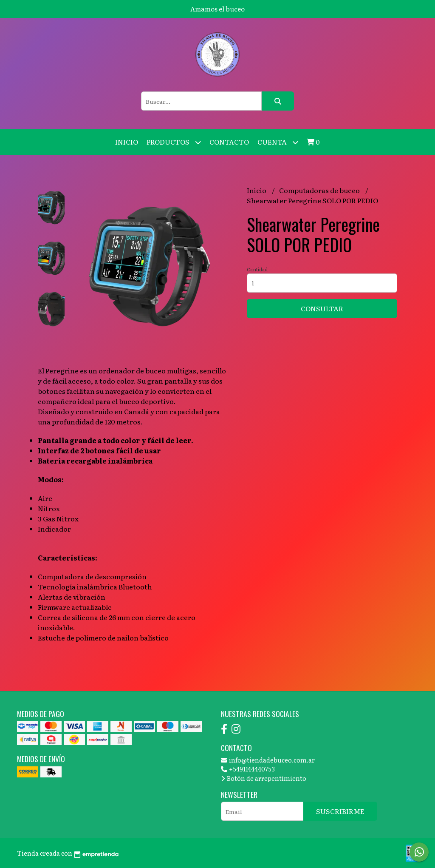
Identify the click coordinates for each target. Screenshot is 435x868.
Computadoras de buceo (320, 190)
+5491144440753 (248, 769)
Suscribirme (340, 811)
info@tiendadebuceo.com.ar (268, 760)
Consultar (322, 308)
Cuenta (278, 142)
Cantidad (257, 269)
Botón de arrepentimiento (264, 778)
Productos (174, 142)
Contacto (229, 142)
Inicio (127, 142)
